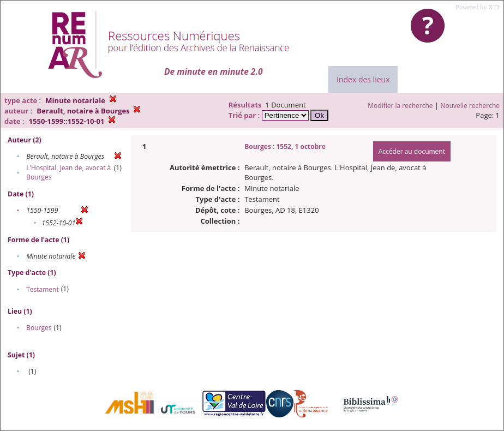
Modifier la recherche (400, 106)
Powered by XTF (478, 7)
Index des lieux (363, 79)
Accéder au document (412, 151)
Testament (43, 289)
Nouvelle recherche (470, 106)
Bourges (39, 328)
